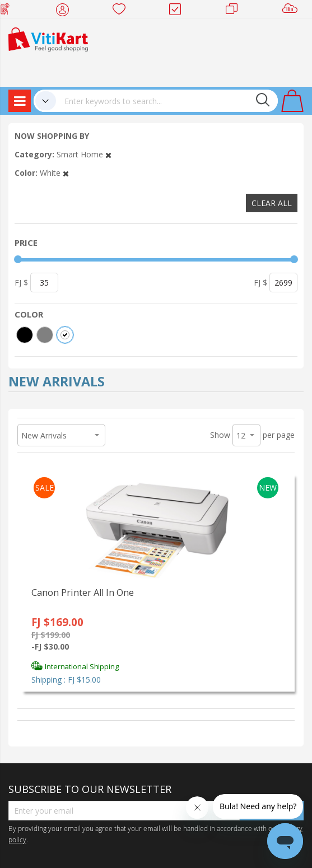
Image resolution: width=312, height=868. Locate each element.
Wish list (122, 11)
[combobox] (167, 101)
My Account (66, 11)
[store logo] (48, 38)
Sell (292, 11)
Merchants (236, 11)
